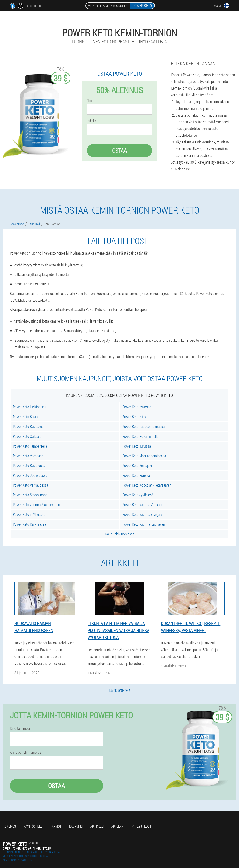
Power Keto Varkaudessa (30, 485)
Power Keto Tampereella (30, 446)
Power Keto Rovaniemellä (140, 436)
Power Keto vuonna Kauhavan (144, 524)
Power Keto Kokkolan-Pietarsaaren (147, 485)
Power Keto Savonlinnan (30, 495)
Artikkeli (97, 826)
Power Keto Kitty (134, 417)
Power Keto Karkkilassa (29, 524)
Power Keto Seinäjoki (137, 465)
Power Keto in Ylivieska (29, 514)
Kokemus (9, 826)
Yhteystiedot (142, 826)
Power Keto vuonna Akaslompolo (36, 504)
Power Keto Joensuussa (30, 475)
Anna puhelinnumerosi (26, 752)
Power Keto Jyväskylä (138, 495)
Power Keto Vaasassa (28, 456)
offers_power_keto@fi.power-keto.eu (27, 848)
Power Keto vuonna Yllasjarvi (143, 514)
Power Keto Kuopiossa (29, 465)
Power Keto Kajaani (26, 417)
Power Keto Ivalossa (137, 407)
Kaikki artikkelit (120, 690)
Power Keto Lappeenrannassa (143, 426)
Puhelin (91, 121)
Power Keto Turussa (137, 446)
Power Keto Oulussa (27, 436)
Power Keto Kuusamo (28, 426)
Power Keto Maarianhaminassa (144, 456)
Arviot (57, 826)
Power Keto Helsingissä (30, 407)
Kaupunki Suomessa (120, 534)
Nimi (90, 100)
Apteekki (118, 826)
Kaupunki (76, 826)
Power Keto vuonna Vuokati (142, 504)
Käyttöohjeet (34, 826)
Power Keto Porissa (136, 475)
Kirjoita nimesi (20, 728)
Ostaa (119, 151)
